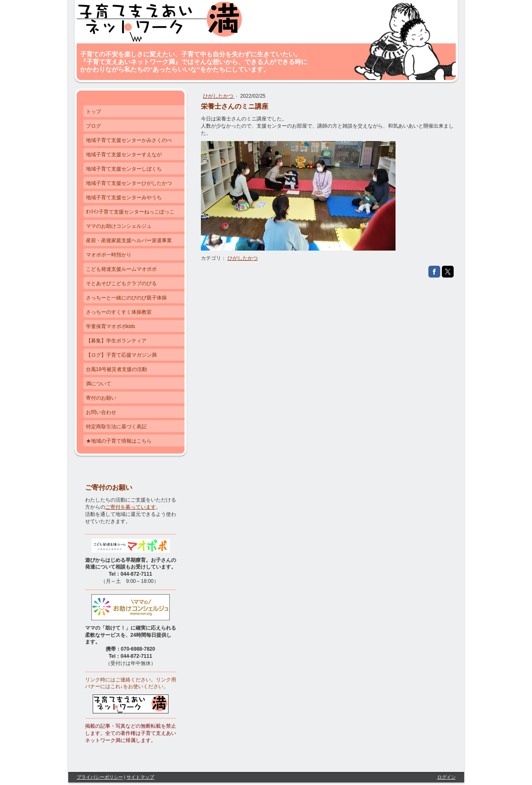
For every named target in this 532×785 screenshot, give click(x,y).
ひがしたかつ (219, 96)
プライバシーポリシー (100, 777)
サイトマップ (140, 777)
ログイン (446, 777)
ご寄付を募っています (131, 507)
